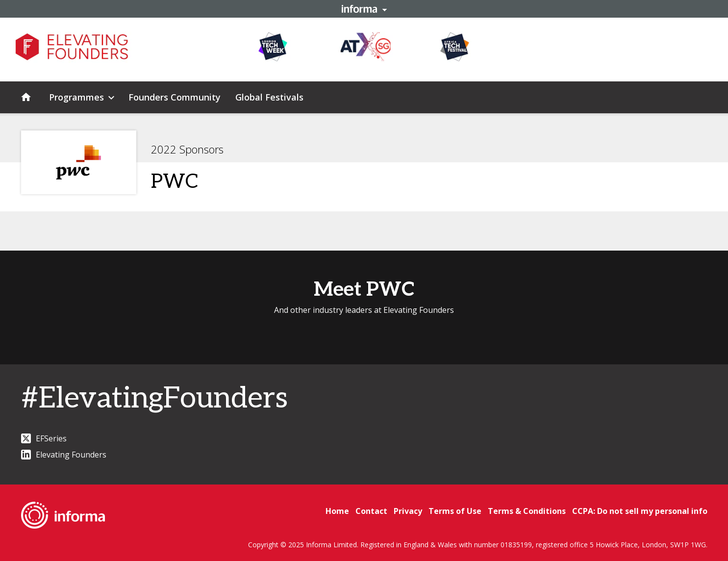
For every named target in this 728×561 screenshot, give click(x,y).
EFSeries (44, 438)
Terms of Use (455, 511)
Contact (371, 511)
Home (337, 511)
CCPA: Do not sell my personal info (640, 511)
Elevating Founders (64, 455)
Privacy (408, 511)
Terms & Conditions (527, 511)
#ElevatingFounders (154, 399)
